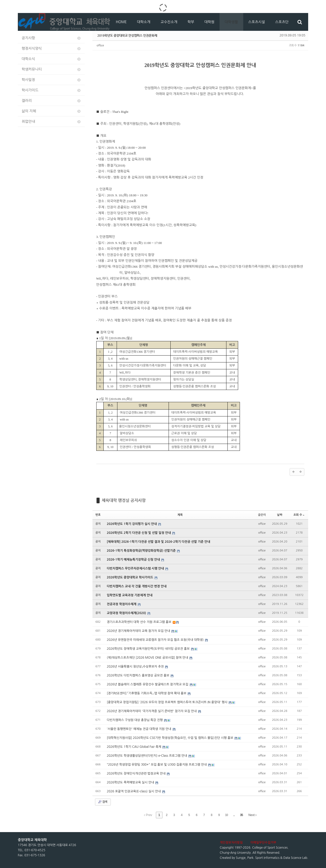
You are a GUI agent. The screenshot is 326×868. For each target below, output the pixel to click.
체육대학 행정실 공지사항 (124, 500)
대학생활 (231, 22)
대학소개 (144, 22)
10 (226, 815)
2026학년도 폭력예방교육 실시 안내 (131, 782)
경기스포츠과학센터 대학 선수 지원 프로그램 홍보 (139, 622)
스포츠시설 (257, 22)
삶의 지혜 (51, 111)
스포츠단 (282, 22)
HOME (121, 22)
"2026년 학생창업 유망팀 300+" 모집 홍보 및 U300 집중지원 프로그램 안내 (157, 765)
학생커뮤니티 (51, 69)
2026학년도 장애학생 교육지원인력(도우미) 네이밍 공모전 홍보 (149, 649)
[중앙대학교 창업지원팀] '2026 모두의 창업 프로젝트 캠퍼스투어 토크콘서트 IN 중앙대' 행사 (167, 702)
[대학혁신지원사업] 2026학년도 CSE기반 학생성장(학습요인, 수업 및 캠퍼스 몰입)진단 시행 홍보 (170, 738)
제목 (180, 515)
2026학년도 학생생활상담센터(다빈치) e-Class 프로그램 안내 (147, 756)
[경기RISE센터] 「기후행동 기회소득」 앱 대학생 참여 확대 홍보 (147, 693)
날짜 (280, 515)
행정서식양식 (51, 49)
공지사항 (51, 38)
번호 (98, 515)
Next (252, 815)
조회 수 (299, 515)
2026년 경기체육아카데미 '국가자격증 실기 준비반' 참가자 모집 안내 (152, 711)
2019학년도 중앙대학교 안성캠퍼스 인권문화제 (127, 35)
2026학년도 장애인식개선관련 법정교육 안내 (137, 774)
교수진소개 (169, 22)
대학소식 (51, 59)
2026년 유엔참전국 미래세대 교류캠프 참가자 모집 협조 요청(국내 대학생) (156, 640)
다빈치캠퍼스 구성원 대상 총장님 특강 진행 (135, 720)
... (234, 815)
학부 (191, 22)
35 (241, 815)
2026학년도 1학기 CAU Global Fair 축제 (134, 747)
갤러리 (51, 101)
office (100, 45)
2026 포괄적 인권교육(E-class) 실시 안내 (134, 791)
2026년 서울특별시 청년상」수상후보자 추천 (136, 667)
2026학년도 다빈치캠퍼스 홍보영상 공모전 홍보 (138, 675)
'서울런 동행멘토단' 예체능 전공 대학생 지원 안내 (139, 729)
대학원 (209, 22)
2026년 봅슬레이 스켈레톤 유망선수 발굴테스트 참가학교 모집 (148, 684)
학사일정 (51, 80)
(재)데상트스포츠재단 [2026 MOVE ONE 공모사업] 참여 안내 (148, 658)
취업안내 (51, 122)
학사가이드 (51, 90)
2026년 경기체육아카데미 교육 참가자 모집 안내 (139, 631)
